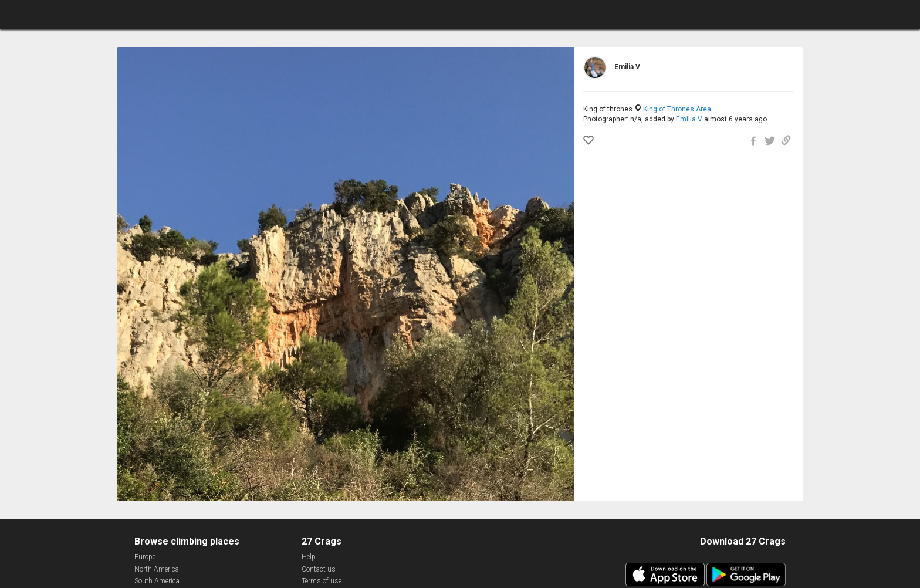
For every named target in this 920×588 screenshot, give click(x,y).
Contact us (319, 569)
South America (157, 581)
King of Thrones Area (677, 109)
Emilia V (689, 119)
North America (157, 569)
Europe (145, 557)
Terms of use (322, 581)
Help (309, 557)
